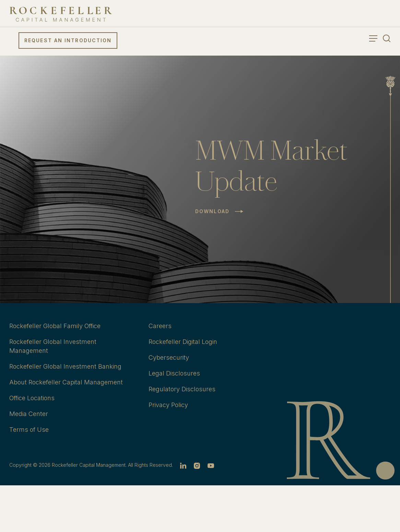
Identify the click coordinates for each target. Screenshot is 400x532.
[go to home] (61, 14)
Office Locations (32, 398)
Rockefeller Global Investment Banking (65, 366)
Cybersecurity (169, 357)
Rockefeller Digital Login (183, 342)
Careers (160, 326)
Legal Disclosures (174, 373)
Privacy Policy (168, 405)
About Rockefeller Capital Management (66, 382)
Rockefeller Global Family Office (55, 326)
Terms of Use (29, 430)
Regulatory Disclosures (182, 389)
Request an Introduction (68, 40)
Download (212, 211)
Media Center (29, 414)
